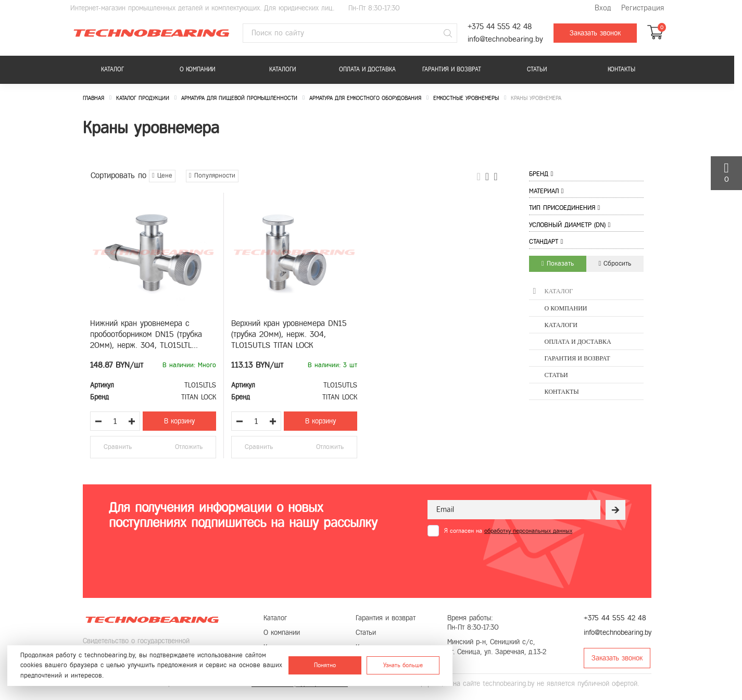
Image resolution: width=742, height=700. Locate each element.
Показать (558, 264)
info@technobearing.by (505, 39)
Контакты (621, 69)
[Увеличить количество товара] (132, 421)
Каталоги (282, 69)
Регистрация (643, 8)
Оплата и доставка (367, 69)
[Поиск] (448, 33)
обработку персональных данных (528, 531)
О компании (197, 69)
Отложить (189, 447)
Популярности (212, 176)
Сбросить (615, 264)
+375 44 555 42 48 (500, 27)
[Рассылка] (615, 510)
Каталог (112, 69)
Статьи (537, 69)
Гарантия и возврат (452, 69)
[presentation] (507, 562)
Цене (162, 176)
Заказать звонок (595, 33)
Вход (603, 8)
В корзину (179, 421)
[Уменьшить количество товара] (98, 421)
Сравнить (118, 447)
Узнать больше (403, 665)
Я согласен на (508, 531)
